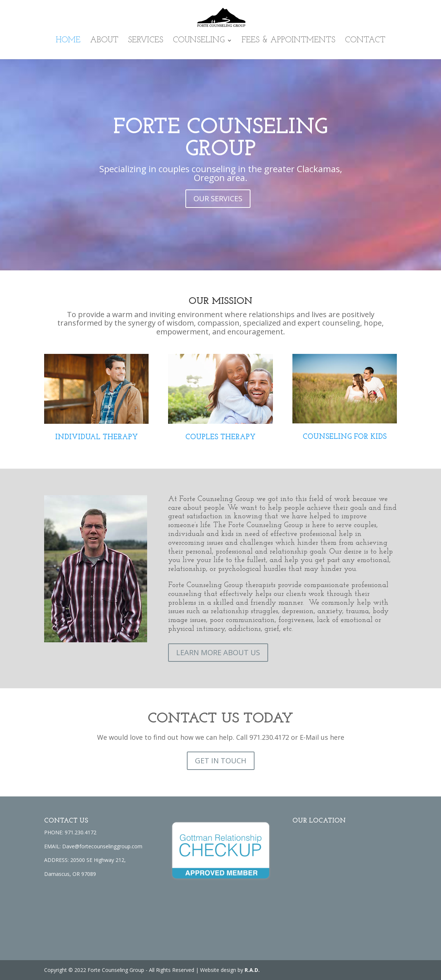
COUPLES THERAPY (220, 437)
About (104, 41)
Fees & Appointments (289, 41)
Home (68, 41)
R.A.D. (252, 970)
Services (146, 41)
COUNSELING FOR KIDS (345, 437)
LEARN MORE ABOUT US (218, 652)
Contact (365, 41)
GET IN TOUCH (221, 761)
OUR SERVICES (218, 198)
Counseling (199, 41)
